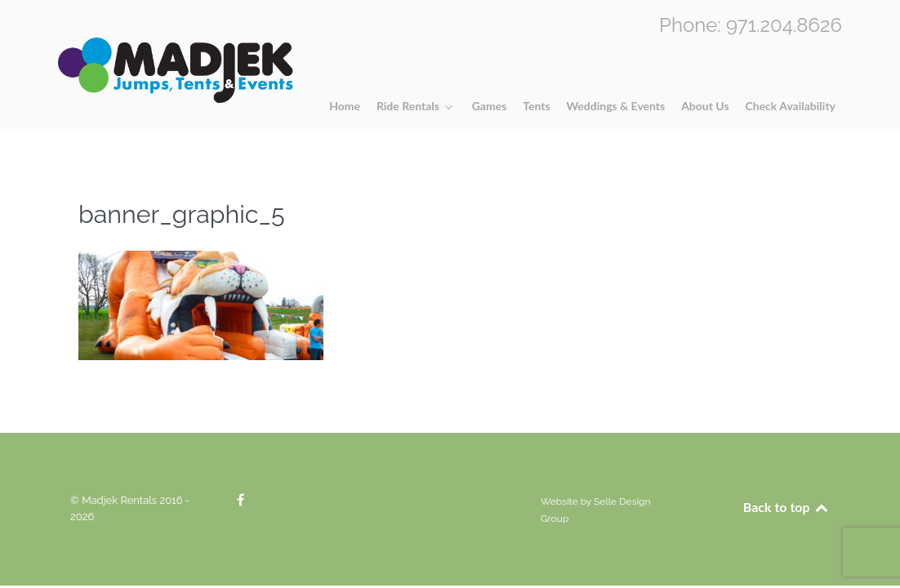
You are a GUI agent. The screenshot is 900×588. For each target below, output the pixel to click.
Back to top (786, 507)
